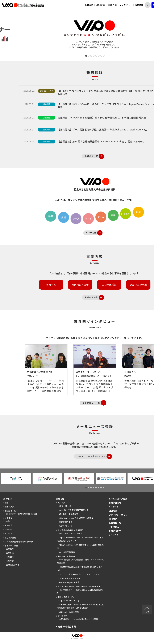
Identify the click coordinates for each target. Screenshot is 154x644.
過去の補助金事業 (67, 626)
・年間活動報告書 (12, 565)
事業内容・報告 (80, 285)
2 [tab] (88, 56)
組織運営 (9, 518)
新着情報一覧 (115, 523)
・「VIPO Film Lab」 (66, 526)
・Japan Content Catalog (68, 600)
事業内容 (60, 499)
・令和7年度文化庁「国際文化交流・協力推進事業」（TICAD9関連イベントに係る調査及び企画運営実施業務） (80, 590)
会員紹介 (9, 529)
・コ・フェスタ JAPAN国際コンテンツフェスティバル (80, 574)
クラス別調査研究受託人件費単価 (19, 542)
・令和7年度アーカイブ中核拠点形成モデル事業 (78, 619)
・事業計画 (9, 553)
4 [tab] (93, 56)
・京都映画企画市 (65, 522)
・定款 (7, 521)
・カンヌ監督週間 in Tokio (68, 578)
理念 (7, 503)
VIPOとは (7, 499)
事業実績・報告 (11, 546)
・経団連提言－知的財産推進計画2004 (21, 514)
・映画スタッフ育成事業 (68, 514)
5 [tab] (96, 56)
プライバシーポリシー (119, 515)
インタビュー (126, 5)
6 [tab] (98, 56)
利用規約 (113, 519)
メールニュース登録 (118, 499)
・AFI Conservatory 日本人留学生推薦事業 (75, 518)
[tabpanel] (95, 35)
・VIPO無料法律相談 (66, 552)
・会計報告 (9, 557)
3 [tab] (91, 56)
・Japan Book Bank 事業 (68, 612)
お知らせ (89, 5)
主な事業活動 (109, 285)
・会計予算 (9, 561)
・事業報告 (9, 549)
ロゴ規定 (113, 511)
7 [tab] (101, 56)
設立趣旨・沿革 (11, 511)
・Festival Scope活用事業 (68, 582)
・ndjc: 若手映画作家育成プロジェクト (74, 510)
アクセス (9, 533)
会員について (115, 531)
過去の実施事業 (138, 285)
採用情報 (139, 5)
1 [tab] (86, 56)
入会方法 (114, 535)
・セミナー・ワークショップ (70, 533)
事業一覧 (51, 285)
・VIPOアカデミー (65, 506)
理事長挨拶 (9, 507)
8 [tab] (103, 56)
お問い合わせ (115, 503)
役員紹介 (9, 525)
